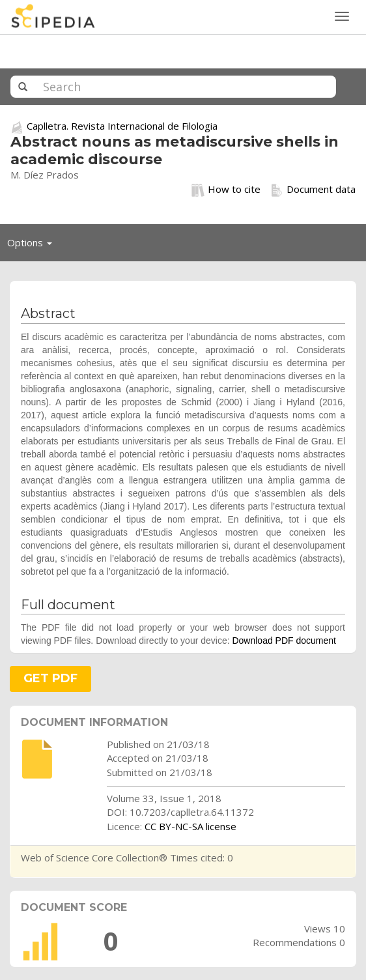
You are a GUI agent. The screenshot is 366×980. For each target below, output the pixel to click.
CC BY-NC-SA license (190, 826)
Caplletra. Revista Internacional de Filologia (122, 126)
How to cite (226, 190)
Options (33, 246)
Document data (313, 190)
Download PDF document (284, 641)
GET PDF (50, 678)
